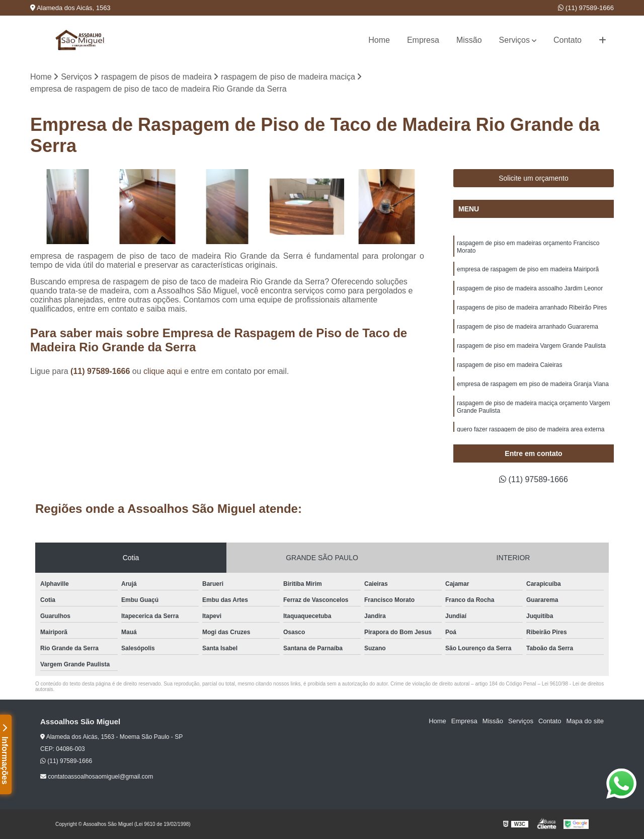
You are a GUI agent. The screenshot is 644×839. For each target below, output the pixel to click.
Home (379, 40)
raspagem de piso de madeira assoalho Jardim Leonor (530, 288)
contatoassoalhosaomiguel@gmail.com (97, 777)
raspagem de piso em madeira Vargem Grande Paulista (531, 346)
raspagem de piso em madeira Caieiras (509, 365)
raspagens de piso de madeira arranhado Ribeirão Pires (532, 308)
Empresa (423, 40)
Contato (568, 40)
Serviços (514, 40)
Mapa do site (585, 721)
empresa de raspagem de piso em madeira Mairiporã (528, 269)
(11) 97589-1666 (586, 8)
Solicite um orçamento (534, 178)
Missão (469, 40)
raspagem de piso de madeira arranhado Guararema (528, 327)
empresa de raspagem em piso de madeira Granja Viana (533, 384)
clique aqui (163, 371)
